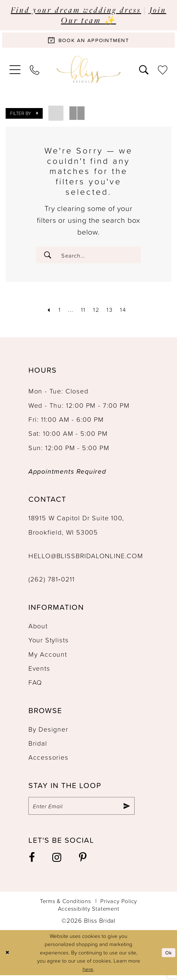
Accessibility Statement (89, 913)
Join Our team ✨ (114, 15)
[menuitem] (15, 71)
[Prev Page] (46, 312)
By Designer (48, 732)
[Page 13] (111, 312)
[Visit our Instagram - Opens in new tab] (57, 863)
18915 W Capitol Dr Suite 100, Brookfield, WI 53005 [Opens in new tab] (76, 528)
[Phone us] (35, 71)
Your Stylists (49, 643)
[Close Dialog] (8, 958)
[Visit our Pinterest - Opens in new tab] (83, 863)
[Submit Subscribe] (126, 810)
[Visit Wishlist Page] (163, 71)
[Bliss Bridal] (89, 71)
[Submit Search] (49, 257)
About (38, 629)
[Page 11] (82, 312)
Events (39, 671)
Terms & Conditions (65, 906)
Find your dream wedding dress (76, 10)
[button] (15, 71)
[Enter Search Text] (88, 257)
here (88, 974)
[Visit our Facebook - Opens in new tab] (32, 863)
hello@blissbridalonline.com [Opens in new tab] (86, 559)
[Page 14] (125, 312)
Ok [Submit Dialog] (168, 957)
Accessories (48, 761)
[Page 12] (96, 312)
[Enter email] (81, 810)
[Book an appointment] (88, 41)
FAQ (35, 685)
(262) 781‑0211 (52, 582)
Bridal (38, 746)
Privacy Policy (119, 906)
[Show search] (144, 71)
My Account (48, 657)
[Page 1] (57, 312)
